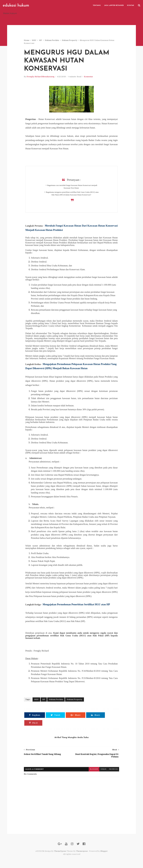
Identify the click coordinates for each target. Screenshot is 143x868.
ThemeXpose (60, 851)
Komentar (88, 77)
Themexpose (82, 851)
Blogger (104, 851)
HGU (34, 40)
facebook (113, 769)
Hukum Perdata (52, 40)
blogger (94, 769)
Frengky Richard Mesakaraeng (41, 77)
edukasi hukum (16, 6)
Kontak (131, 5)
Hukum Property (70, 40)
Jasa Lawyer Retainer (114, 5)
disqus (103, 769)
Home (27, 40)
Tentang (97, 5)
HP (40, 40)
